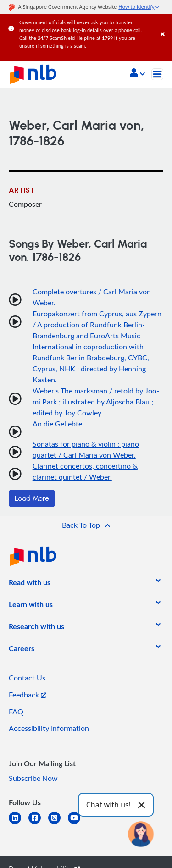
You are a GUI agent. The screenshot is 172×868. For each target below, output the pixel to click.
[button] (137, 74)
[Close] (165, 25)
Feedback (28, 695)
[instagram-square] (58, 823)
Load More (32, 498)
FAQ (16, 712)
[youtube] (78, 823)
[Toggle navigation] (157, 74)
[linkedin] (19, 823)
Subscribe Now (33, 778)
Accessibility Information (49, 728)
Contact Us (27, 678)
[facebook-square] (38, 823)
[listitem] (30, 584)
